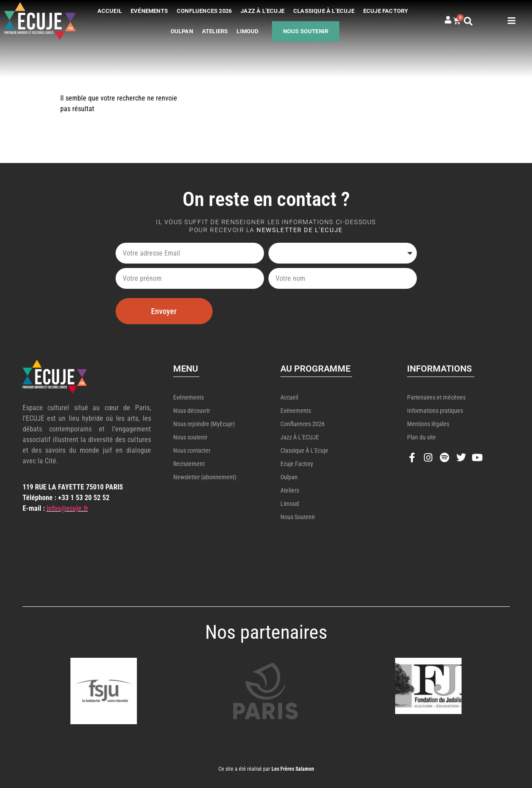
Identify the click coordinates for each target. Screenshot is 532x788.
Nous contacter (192, 450)
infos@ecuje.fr (67, 508)
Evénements (149, 11)
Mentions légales (428, 424)
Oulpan (182, 31)
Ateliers (215, 31)
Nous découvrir (192, 411)
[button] (475, 21)
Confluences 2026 (204, 11)
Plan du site (421, 437)
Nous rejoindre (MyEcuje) (204, 424)
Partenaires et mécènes (436, 397)
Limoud (247, 31)
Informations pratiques (435, 411)
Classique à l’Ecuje (324, 11)
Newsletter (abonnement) (205, 477)
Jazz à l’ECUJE (262, 11)
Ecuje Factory (386, 11)
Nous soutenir (306, 31)
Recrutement (189, 464)
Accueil (110, 11)
